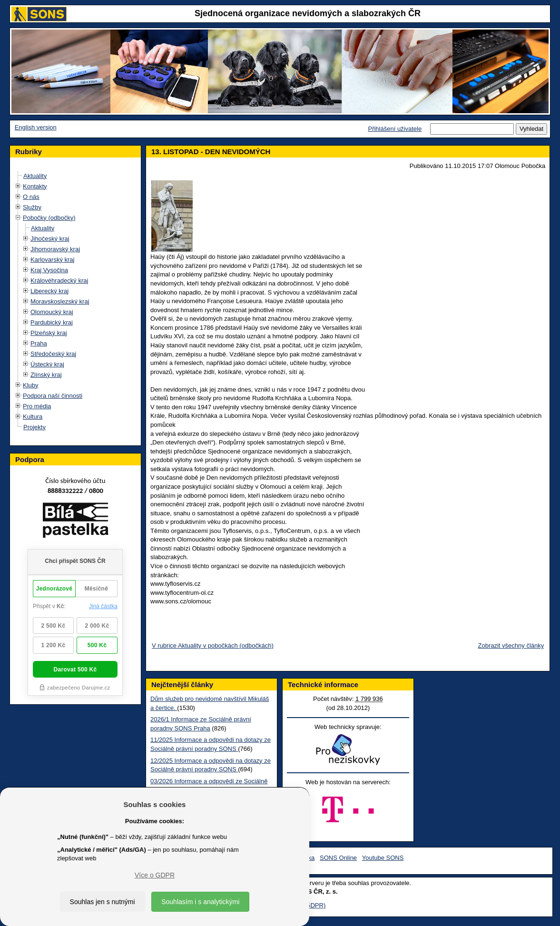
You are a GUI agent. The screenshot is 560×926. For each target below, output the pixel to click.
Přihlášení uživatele (395, 129)
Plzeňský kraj (49, 333)
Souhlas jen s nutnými (103, 902)
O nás (31, 197)
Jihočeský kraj (50, 239)
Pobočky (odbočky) (49, 218)
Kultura (33, 417)
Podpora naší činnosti (53, 396)
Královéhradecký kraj (59, 281)
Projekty (34, 427)
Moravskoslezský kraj (60, 301)
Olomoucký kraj (52, 312)
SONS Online (338, 858)
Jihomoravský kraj (55, 249)
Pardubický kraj (52, 322)
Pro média (37, 406)
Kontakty (35, 186)
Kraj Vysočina (49, 270)
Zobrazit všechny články (511, 645)
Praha (39, 343)
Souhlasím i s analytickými (200, 902)
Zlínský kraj (46, 375)
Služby (32, 207)
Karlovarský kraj (52, 260)
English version (36, 127)
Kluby (31, 385)
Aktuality (35, 176)
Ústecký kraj (47, 364)
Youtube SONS (383, 858)
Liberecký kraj (49, 291)
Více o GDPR (155, 875)
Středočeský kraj (53, 354)
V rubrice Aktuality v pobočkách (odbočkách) (213, 645)
